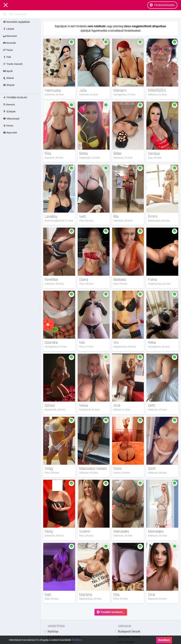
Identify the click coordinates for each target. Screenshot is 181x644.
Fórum (8, 126)
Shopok (9, 85)
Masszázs (10, 36)
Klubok (8, 78)
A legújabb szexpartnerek (62, 637)
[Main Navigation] (6, 5)
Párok (8, 50)
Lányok (9, 29)
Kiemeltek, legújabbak (16, 22)
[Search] (90, 14)
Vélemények (11, 118)
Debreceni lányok (127, 637)
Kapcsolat (10, 133)
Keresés (9, 105)
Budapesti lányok (127, 631)
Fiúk (7, 57)
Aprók (8, 71)
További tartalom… (111, 612)
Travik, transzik (13, 64)
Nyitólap (51, 631)
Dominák (9, 43)
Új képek (9, 112)
